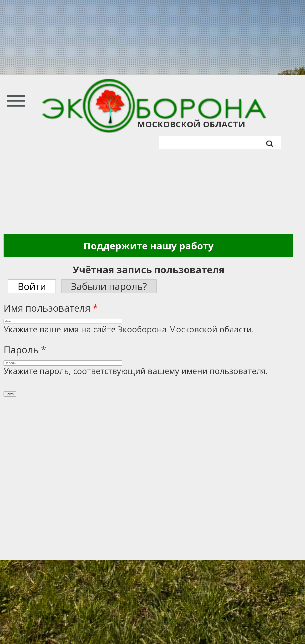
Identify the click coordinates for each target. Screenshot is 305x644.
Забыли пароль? (109, 286)
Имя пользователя (51, 308)
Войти (37, 286)
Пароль (25, 350)
